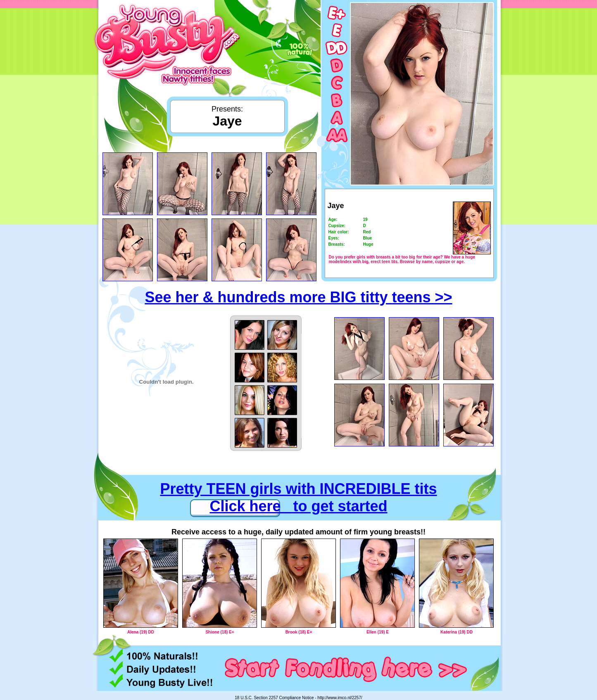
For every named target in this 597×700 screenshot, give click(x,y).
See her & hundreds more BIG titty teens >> (298, 297)
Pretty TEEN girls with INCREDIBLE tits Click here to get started (298, 497)
